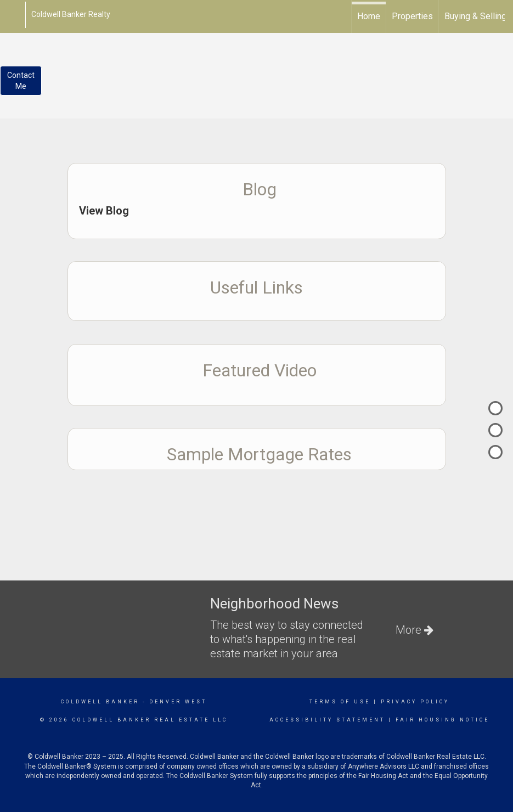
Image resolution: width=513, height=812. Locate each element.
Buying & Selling (475, 16)
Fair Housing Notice (442, 720)
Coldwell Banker (100, 702)
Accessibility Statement (327, 720)
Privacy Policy (415, 702)
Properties (412, 16)
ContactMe (21, 81)
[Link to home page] (14, 15)
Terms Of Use (340, 702)
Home (369, 16)
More (415, 630)
